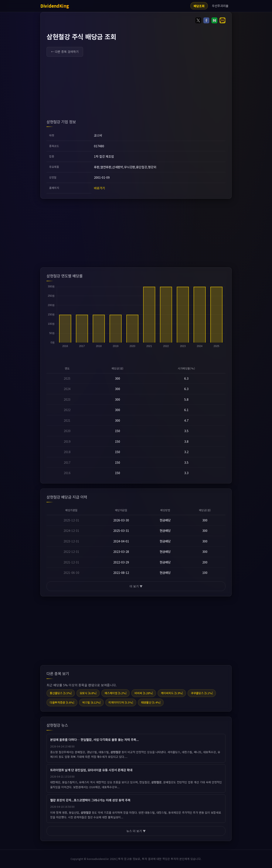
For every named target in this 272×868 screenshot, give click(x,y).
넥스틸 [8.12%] (91, 702)
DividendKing (55, 6)
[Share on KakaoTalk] (222, 21)
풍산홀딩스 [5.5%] (61, 693)
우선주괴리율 (220, 6)
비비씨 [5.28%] (144, 693)
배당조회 (199, 6)
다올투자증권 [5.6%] (62, 702)
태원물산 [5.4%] (151, 702)
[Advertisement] (136, 89)
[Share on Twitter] (198, 21)
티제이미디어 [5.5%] (121, 702)
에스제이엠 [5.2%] (115, 693)
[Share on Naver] (214, 21)
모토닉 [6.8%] (88, 693)
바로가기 (99, 188)
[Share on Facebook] (206, 21)
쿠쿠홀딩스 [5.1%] (202, 693)
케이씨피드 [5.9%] (172, 693)
